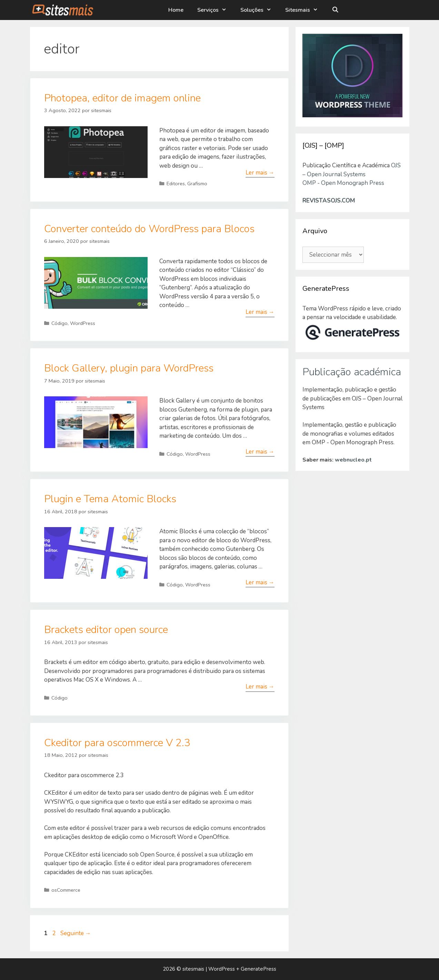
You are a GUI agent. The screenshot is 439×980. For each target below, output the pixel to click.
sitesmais (193, 969)
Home (177, 10)
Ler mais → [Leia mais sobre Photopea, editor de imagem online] (260, 173)
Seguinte (76, 933)
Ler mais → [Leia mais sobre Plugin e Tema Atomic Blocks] (260, 582)
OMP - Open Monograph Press (343, 183)
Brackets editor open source (106, 630)
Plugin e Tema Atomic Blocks (110, 499)
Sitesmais (306, 10)
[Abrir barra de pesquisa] (336, 10)
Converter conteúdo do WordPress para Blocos (149, 229)
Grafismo (197, 184)
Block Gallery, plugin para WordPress (129, 368)
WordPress (83, 323)
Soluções (260, 10)
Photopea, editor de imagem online (122, 98)
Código (59, 323)
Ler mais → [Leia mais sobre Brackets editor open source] (260, 687)
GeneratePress (258, 969)
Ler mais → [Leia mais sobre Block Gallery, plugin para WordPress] (260, 452)
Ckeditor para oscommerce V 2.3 (117, 743)
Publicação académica (352, 372)
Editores (176, 184)
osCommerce (66, 890)
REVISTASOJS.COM (329, 201)
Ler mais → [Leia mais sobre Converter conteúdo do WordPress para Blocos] (260, 312)
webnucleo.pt (353, 460)
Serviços (216, 10)
